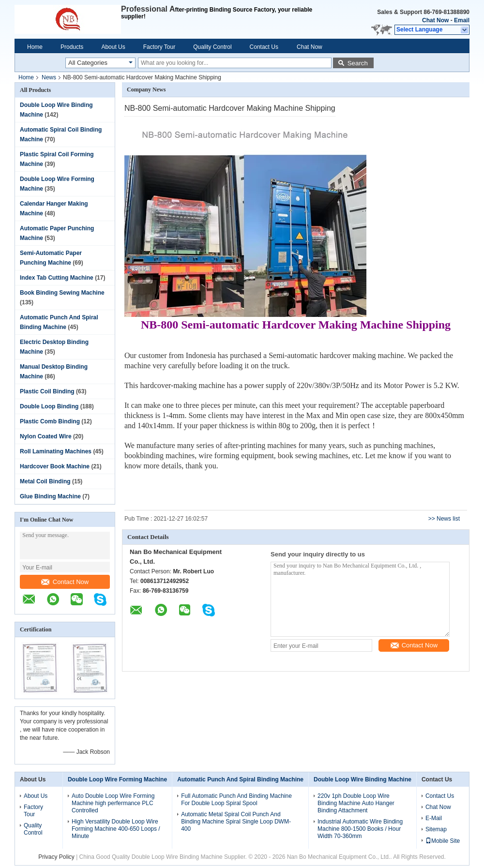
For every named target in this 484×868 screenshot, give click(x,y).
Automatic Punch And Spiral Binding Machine (240, 779)
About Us (113, 47)
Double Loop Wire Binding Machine (363, 779)
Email (462, 20)
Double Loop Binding (49, 406)
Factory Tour (159, 47)
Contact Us (264, 47)
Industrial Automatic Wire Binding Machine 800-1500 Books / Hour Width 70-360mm (360, 829)
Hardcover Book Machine (55, 466)
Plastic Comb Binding (50, 421)
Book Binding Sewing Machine (62, 293)
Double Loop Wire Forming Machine (117, 779)
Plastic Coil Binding (47, 391)
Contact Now (65, 582)
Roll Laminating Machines (56, 451)
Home (35, 47)
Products (72, 47)
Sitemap (436, 829)
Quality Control (212, 47)
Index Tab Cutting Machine (57, 278)
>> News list (444, 519)
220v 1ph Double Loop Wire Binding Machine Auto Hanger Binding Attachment (356, 803)
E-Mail (434, 818)
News (49, 77)
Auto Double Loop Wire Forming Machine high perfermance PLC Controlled (113, 803)
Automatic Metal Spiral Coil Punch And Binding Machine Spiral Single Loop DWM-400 (236, 822)
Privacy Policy (56, 857)
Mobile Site (443, 841)
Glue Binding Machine (50, 496)
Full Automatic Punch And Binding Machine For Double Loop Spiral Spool (236, 800)
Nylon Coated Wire (46, 436)
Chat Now (435, 20)
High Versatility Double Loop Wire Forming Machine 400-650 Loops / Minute (116, 829)
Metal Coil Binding (45, 481)
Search (358, 63)
